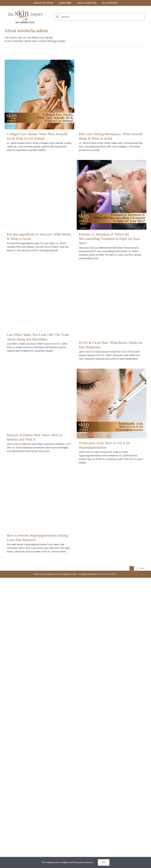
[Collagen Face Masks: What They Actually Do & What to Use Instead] (39, 95)
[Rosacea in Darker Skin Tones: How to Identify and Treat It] (39, 396)
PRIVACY (100, 574)
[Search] (99, 17)
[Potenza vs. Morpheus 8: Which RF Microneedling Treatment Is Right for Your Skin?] (112, 195)
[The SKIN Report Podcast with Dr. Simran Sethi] (25, 10)
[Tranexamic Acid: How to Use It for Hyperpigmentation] (112, 404)
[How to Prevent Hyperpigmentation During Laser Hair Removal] (39, 496)
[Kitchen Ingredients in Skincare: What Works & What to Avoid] (39, 195)
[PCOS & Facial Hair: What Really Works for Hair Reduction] (112, 303)
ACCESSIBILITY (111, 574)
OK (104, 862)
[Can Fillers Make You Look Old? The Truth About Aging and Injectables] (39, 295)
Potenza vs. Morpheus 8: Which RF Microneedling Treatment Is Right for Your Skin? (109, 239)
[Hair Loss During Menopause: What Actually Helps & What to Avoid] (112, 95)
